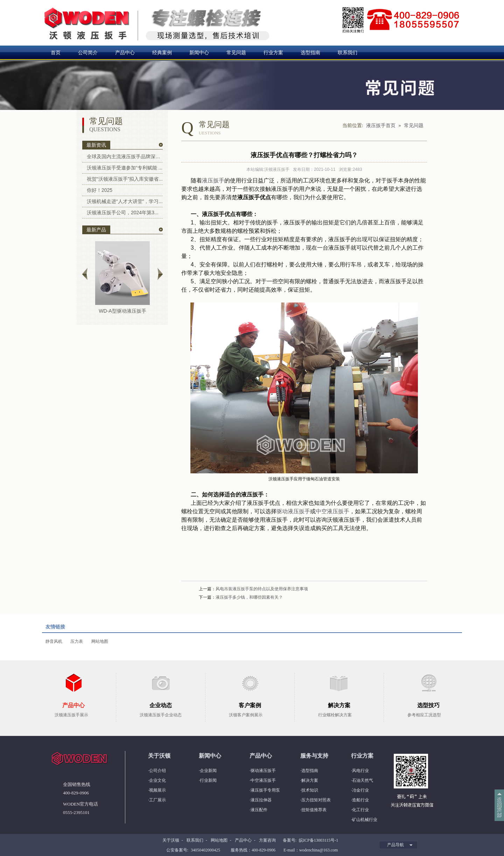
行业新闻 (208, 780)
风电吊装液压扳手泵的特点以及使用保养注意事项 (262, 589)
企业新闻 (208, 771)
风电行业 (360, 771)
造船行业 (360, 800)
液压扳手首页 (381, 126)
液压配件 (259, 810)
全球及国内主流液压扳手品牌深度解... (125, 156)
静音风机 (54, 641)
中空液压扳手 (332, 511)
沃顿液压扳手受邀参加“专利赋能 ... (125, 168)
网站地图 (100, 641)
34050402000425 (205, 850)
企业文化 (157, 780)
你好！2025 (100, 190)
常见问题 (236, 53)
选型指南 (310, 53)
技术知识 (310, 790)
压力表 (77, 641)
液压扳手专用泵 (265, 790)
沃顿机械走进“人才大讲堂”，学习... (125, 201)
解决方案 (310, 780)
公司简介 (88, 53)
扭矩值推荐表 (314, 810)
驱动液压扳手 (293, 511)
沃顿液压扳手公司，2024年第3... (123, 213)
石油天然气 (363, 780)
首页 (56, 53)
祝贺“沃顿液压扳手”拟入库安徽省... (125, 179)
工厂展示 (157, 800)
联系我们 (348, 53)
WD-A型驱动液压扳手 (122, 311)
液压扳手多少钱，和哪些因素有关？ (249, 597)
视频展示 (157, 790)
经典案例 (162, 53)
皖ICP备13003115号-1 (318, 840)
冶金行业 (360, 790)
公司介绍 (157, 771)
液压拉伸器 (261, 800)
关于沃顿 (171, 840)
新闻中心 (199, 53)
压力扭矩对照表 (316, 800)
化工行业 (360, 810)
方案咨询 (267, 840)
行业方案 (273, 53)
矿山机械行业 (365, 820)
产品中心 (125, 53)
